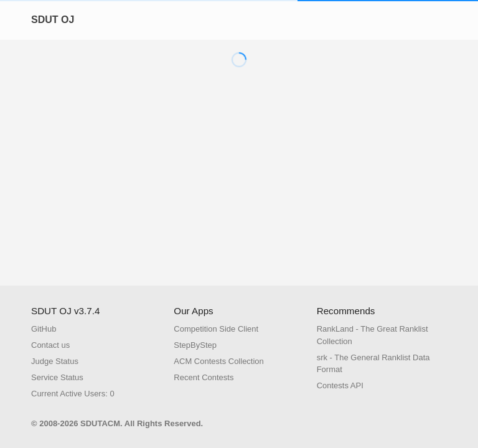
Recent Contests (204, 377)
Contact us (50, 345)
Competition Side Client (216, 329)
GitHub (44, 329)
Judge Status (55, 361)
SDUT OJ (53, 20)
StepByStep (195, 345)
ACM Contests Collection (219, 361)
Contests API (340, 385)
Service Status (57, 377)
